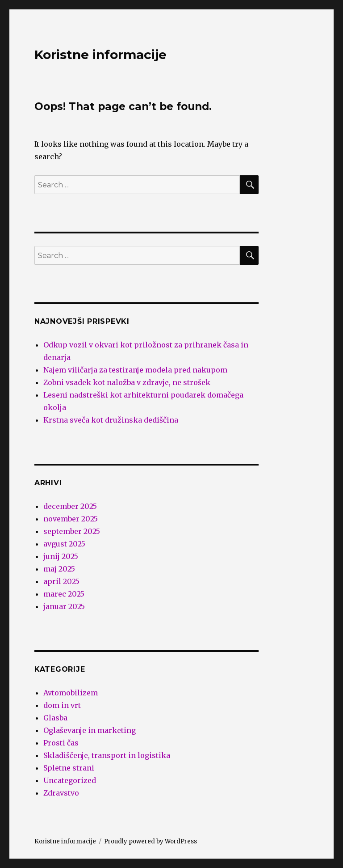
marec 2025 (64, 594)
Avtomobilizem (71, 693)
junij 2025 (61, 556)
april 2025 (61, 581)
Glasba (55, 718)
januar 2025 (64, 606)
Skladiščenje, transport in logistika (107, 755)
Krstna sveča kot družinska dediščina (111, 420)
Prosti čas (61, 743)
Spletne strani (69, 768)
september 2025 (72, 531)
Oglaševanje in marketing (90, 730)
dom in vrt (62, 705)
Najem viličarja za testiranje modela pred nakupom (135, 370)
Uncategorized (70, 780)
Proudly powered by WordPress (151, 841)
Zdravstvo (61, 793)
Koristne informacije (100, 55)
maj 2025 (59, 569)
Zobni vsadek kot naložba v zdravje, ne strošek (127, 382)
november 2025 (71, 519)
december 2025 (70, 506)
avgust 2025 (64, 544)
